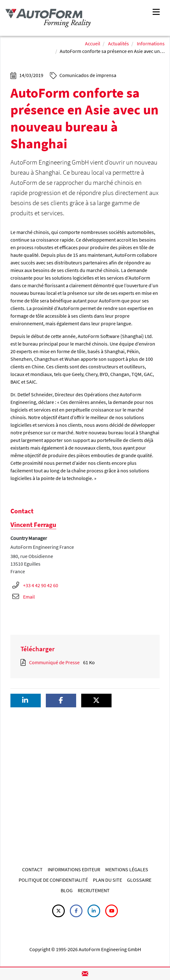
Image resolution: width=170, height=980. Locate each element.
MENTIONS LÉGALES (127, 869)
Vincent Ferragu (33, 525)
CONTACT (32, 869)
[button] (26, 701)
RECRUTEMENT (94, 890)
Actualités (118, 43)
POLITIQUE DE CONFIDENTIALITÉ (53, 880)
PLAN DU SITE (107, 880)
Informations (151, 43)
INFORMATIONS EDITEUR (74, 869)
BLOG (67, 890)
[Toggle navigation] (156, 11)
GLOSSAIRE (139, 880)
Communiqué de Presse (54, 662)
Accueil (93, 43)
